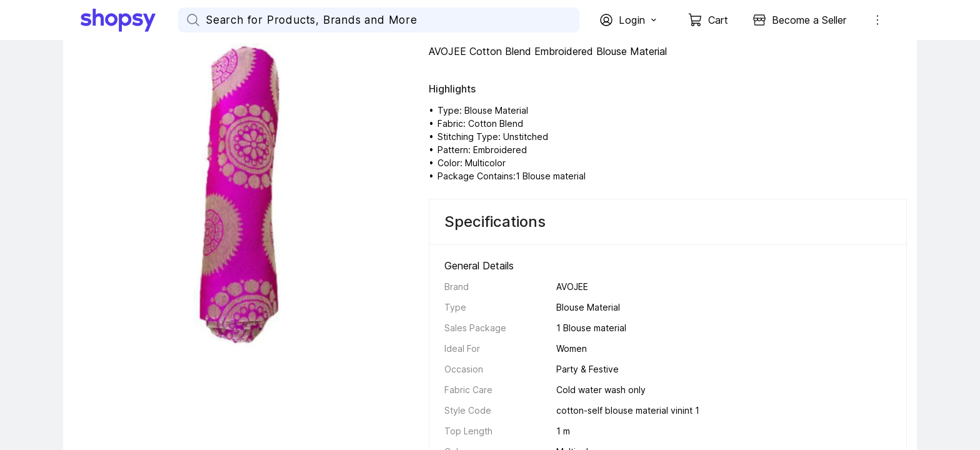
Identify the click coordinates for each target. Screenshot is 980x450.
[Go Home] (129, 20)
